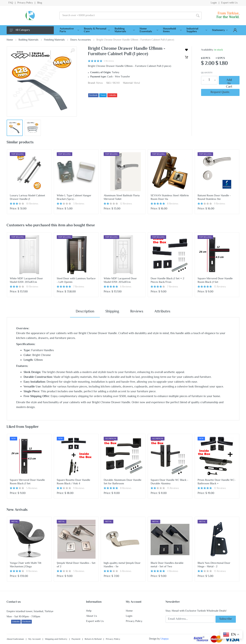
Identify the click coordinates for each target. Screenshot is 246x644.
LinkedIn (112, 95)
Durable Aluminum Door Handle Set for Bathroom (123, 482)
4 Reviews (173, 571)
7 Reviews (79, 287)
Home (10, 40)
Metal (137, 83)
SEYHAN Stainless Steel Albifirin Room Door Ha (170, 197)
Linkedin (16, 622)
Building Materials (28, 40)
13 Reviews (220, 287)
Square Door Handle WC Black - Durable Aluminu (169, 482)
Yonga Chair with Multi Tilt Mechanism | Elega (26, 565)
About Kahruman (15, 639)
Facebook (93, 95)
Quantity (207, 73)
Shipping (112, 312)
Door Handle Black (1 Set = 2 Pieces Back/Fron (167, 280)
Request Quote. (220, 92)
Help (89, 611)
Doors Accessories (80, 40)
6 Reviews (126, 287)
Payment (76, 639)
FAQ (11, 3)
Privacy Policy (25, 3)
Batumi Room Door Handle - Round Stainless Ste (214, 197)
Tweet (103, 95)
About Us (92, 616)
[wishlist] (186, 50)
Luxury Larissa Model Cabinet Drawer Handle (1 (27, 197)
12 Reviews (126, 204)
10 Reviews (32, 204)
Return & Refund (93, 639)
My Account (34, 639)
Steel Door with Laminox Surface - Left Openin (76, 280)
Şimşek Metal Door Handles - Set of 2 (76, 565)
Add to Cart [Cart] (229, 80)
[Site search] (127, 16)
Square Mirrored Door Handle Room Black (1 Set (215, 280)
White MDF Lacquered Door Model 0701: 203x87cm (120, 280)
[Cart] (186, 57)
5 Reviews (32, 488)
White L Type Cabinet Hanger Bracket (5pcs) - (74, 197)
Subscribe (226, 619)
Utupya (164, 639)
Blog (40, 3)
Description (85, 312)
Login (214, 3)
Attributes (162, 312)
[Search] (198, 16)
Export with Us (229, 3)
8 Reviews (173, 204)
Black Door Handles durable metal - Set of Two (167, 565)
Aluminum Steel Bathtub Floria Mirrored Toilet (122, 197)
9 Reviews (220, 204)
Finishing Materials (54, 40)
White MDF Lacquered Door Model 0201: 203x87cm (26, 280)
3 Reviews (79, 204)
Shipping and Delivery (56, 639)
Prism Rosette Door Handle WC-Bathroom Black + (217, 482)
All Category (20, 30)
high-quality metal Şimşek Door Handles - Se (122, 565)
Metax (100, 83)
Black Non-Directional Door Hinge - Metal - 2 (214, 565)
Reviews (137, 312)
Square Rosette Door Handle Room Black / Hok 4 (73, 482)
